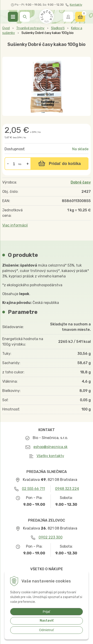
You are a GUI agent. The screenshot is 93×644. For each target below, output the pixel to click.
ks (20, 164)
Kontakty (74, 5)
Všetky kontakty (50, 456)
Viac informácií (15, 225)
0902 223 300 (51, 537)
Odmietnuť (46, 630)
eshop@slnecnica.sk (50, 447)
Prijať (46, 612)
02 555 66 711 (33, 489)
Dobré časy (81, 182)
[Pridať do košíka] (59, 164)
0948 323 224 (67, 489)
